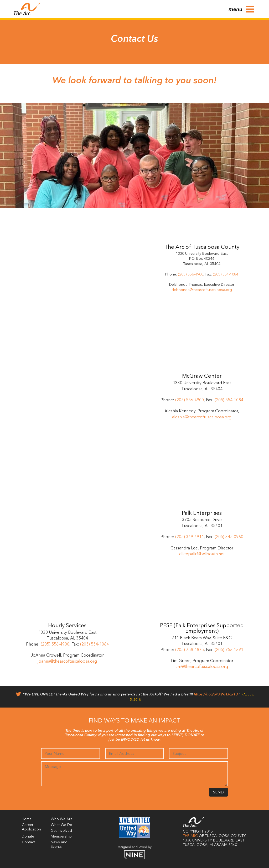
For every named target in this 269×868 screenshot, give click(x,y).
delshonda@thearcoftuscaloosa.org (202, 290)
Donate (28, 836)
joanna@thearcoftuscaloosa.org (67, 662)
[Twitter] (18, 695)
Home (27, 819)
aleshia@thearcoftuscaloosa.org (202, 417)
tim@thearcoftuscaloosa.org (202, 667)
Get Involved (61, 831)
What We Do (61, 825)
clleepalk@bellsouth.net (202, 554)
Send (218, 792)
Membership (61, 836)
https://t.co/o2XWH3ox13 (216, 694)
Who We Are (62, 819)
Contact (28, 842)
